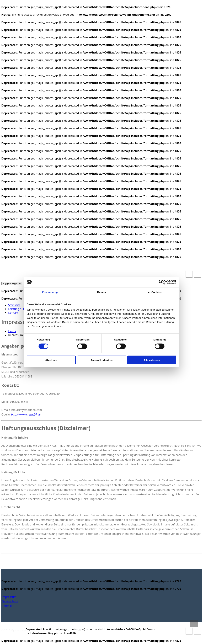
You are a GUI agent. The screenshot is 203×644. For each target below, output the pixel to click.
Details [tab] (101, 292)
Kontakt (13, 313)
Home (12, 331)
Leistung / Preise (19, 309)
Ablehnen (51, 360)
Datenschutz (10, 601)
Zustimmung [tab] (50, 292)
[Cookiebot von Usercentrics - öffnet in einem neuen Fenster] (161, 282)
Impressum (9, 597)
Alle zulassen (152, 360)
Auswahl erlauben (101, 360)
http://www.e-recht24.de (26, 414)
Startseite (14, 305)
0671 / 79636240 (188, 264)
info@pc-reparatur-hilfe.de (153, 264)
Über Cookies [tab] (153, 292)
